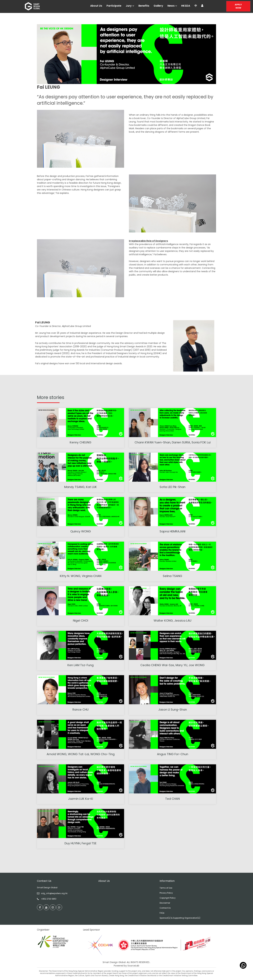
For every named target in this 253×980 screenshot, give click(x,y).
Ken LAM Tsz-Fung (81, 665)
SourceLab (133, 966)
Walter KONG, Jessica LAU (172, 621)
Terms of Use (166, 888)
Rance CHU (81, 710)
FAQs (162, 913)
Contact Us (165, 908)
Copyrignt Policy (168, 898)
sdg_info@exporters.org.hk (54, 893)
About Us (96, 6)
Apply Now (238, 6)
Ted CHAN (172, 799)
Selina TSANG (172, 576)
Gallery (158, 6)
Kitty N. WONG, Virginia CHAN (81, 576)
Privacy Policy (166, 893)
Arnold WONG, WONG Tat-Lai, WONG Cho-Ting (81, 754)
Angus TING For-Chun (173, 754)
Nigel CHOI (81, 621)
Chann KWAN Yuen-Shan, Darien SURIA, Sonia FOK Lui (173, 442)
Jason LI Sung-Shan (173, 710)
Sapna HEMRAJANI (172, 531)
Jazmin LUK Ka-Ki (81, 799)
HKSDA (186, 6)
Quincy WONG (81, 531)
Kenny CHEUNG (81, 442)
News (171, 6)
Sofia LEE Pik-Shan (172, 487)
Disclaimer (165, 903)
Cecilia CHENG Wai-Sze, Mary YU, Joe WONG (172, 665)
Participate (114, 6)
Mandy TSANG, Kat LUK (81, 487)
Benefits (144, 6)
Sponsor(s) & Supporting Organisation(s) (180, 918)
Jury (129, 6)
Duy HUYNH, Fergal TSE (81, 843)
